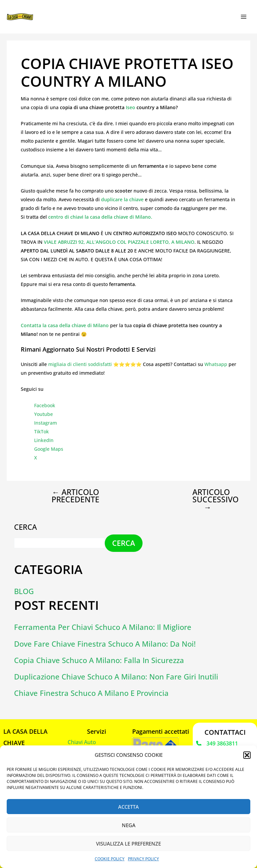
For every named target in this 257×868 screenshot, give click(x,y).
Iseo (131, 107)
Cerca (25, 527)
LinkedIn (44, 440)
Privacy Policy (143, 859)
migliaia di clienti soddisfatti (80, 364)
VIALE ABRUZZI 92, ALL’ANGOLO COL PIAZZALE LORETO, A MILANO (119, 242)
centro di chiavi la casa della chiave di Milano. (100, 217)
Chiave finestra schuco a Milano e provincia (91, 693)
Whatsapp (216, 364)
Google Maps (49, 449)
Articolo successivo (213, 500)
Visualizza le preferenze (128, 844)
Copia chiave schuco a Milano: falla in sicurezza (99, 660)
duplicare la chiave (122, 199)
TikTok (41, 431)
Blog (24, 591)
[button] (247, 755)
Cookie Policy (110, 859)
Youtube (44, 414)
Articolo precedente (75, 496)
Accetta (128, 807)
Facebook (45, 405)
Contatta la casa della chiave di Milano (65, 325)
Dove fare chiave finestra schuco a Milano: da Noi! (105, 643)
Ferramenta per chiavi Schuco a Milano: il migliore (103, 627)
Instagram (46, 423)
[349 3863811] (217, 743)
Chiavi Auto (82, 741)
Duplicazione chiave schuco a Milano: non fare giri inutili (116, 676)
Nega (129, 825)
